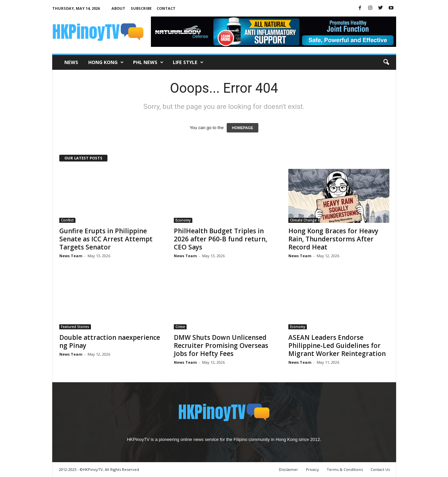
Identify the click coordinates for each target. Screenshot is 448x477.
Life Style (188, 62)
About (118, 8)
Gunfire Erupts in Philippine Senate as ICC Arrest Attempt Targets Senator (106, 239)
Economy (183, 220)
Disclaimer (289, 469)
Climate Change (303, 220)
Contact (166, 8)
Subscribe (141, 8)
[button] (386, 62)
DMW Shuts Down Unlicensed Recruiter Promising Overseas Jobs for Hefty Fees (221, 346)
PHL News (148, 62)
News (71, 62)
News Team (71, 256)
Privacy (312, 469)
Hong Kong (106, 62)
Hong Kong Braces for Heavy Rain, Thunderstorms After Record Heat (333, 239)
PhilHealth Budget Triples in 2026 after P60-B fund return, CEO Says (220, 239)
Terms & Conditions (345, 469)
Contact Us (380, 469)
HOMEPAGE (242, 128)
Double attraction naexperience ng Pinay (110, 341)
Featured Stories (75, 327)
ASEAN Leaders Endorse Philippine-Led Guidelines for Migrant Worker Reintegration (337, 346)
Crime (180, 327)
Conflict (67, 220)
